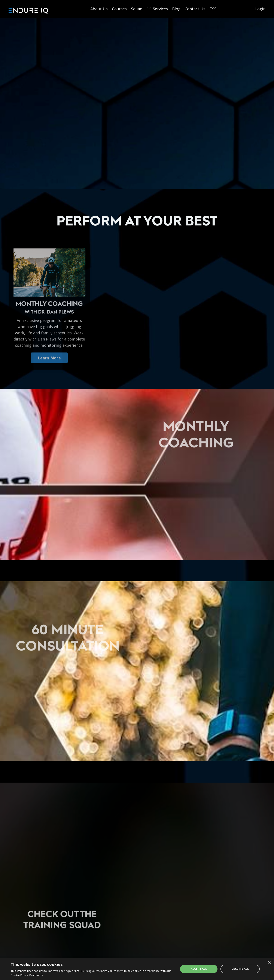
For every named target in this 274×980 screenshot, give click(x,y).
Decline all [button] (240, 969)
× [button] (269, 963)
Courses (119, 9)
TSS (213, 9)
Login (260, 9)
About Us (99, 9)
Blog (176, 9)
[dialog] (137, 969)
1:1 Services (157, 9)
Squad (137, 9)
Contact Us (195, 9)
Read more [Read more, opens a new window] (36, 975)
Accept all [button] (199, 969)
